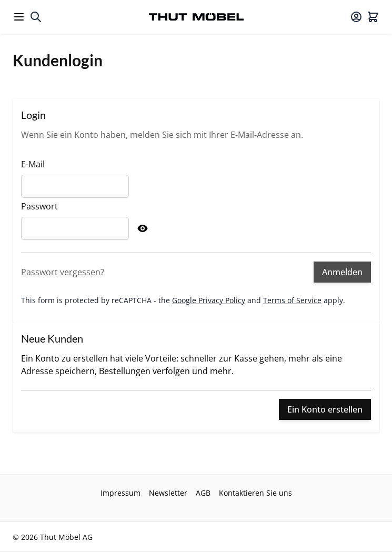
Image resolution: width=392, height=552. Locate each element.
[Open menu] (19, 17)
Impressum (120, 493)
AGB (203, 493)
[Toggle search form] (36, 17)
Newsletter (168, 493)
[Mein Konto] (356, 17)
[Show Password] (143, 228)
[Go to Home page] (196, 17)
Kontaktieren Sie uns (255, 493)
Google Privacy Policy (209, 300)
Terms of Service (292, 300)
